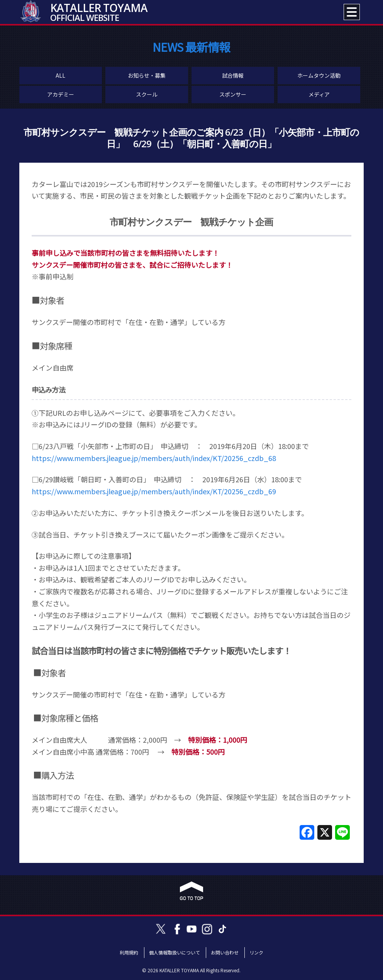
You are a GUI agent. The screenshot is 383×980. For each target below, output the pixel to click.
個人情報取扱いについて (175, 952)
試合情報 (233, 75)
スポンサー (233, 94)
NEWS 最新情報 (191, 47)
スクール (147, 94)
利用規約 (129, 952)
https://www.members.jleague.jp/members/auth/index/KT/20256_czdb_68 (154, 458)
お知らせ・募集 (147, 75)
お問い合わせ (225, 952)
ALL (60, 75)
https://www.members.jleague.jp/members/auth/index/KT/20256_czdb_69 (154, 491)
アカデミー (61, 94)
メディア (319, 94)
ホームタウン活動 (319, 75)
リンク (256, 952)
